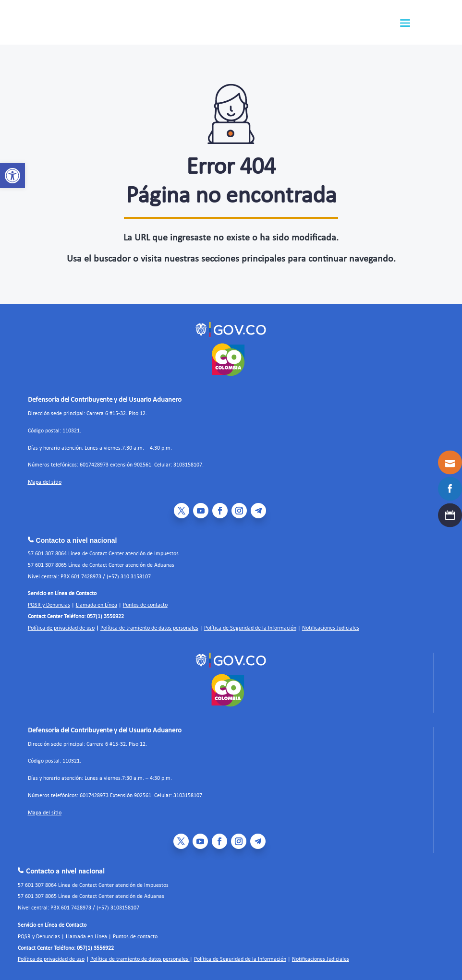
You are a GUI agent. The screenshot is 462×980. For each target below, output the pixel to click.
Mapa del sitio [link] (45, 482)
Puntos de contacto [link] (145, 605)
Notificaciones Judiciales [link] (331, 628)
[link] (12, 176)
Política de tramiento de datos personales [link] (149, 628)
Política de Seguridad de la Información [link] (250, 628)
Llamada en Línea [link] (97, 605)
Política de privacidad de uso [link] (61, 628)
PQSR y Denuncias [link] (49, 605)
